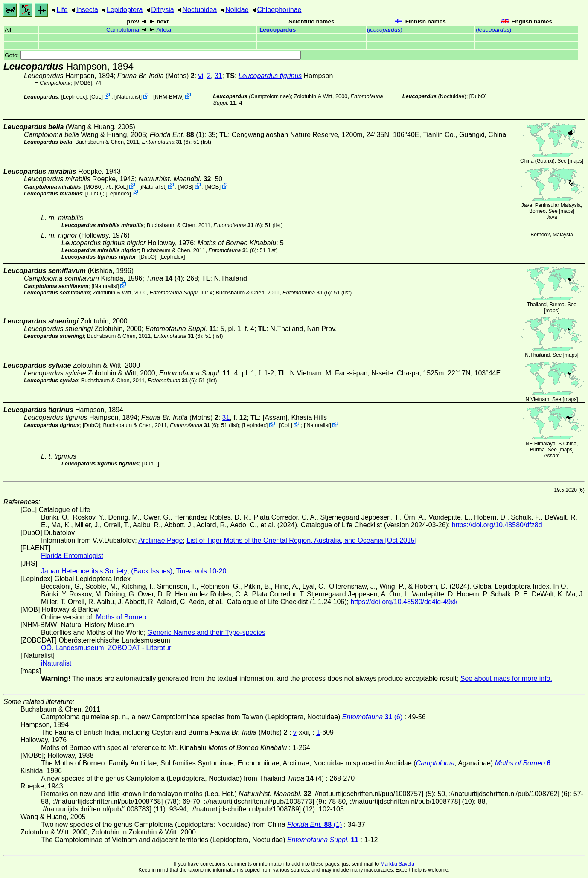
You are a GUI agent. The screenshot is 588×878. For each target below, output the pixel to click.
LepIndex (74, 97)
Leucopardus (278, 30)
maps (575, 161)
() (385, 30)
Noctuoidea (199, 10)
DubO (478, 96)
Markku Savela (397, 864)
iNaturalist (128, 97)
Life (62, 10)
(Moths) (156, 76)
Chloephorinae (279, 10)
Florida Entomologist (72, 556)
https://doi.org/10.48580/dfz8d (497, 525)
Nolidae (237, 10)
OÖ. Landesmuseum (73, 648)
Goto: (153, 55)
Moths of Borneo (121, 617)
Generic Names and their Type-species (207, 632)
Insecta (87, 10)
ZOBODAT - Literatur (140, 648)
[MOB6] (83, 83)
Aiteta (164, 30)
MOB (186, 187)
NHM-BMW (169, 97)
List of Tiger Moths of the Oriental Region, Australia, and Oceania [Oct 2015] (301, 540)
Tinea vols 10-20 (201, 571)
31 (218, 76)
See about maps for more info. (506, 679)
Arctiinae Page (160, 540)
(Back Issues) (152, 571)
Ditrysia (162, 10)
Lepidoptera (125, 10)
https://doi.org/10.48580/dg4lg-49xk (404, 602)
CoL (96, 97)
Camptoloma (123, 30)
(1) (177, 135)
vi (201, 76)
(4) (164, 278)
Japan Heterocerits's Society (84, 571)
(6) (166, 142)
